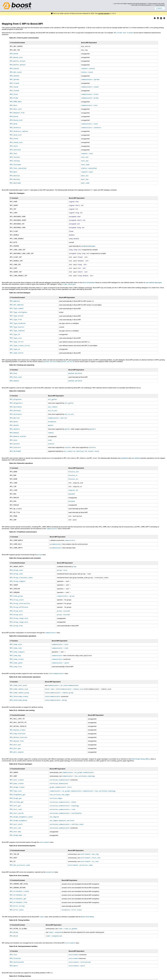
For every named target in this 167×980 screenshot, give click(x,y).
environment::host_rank (90, 837)
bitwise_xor (73, 468)
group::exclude (63, 600)
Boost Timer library (87, 895)
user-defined (136, 447)
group (40, 541)
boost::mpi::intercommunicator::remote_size (64, 673)
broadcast (52, 412)
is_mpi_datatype (69, 277)
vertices (53, 779)
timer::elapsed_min (54, 914)
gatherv (93, 419)
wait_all (85, 171)
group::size (62, 557)
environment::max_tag (89, 834)
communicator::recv (89, 103)
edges (60, 779)
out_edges (54, 801)
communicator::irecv (90, 93)
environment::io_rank (89, 841)
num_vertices (55, 776)
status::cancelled (89, 164)
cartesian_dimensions (59, 765)
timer (42, 895)
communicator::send (89, 121)
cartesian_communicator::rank (62, 790)
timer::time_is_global (68, 907)
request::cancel (88, 68)
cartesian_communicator (60, 762)
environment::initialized (80, 940)
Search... (160, 8)
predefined (124, 447)
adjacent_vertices (66, 801)
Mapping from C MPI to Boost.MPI (22, 24)
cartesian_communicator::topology (64, 787)
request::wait (87, 168)
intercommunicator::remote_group (59, 676)
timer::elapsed (55, 910)
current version (104, 13)
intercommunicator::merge (56, 683)
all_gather (53, 390)
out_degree (54, 797)
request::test (87, 150)
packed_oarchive (50, 353)
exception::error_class (72, 888)
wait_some (85, 179)
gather (51, 415)
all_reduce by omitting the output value (81, 440)
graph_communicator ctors (61, 769)
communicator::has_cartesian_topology (78, 758)
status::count (87, 71)
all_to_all (53, 401)
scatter (51, 433)
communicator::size (60, 629)
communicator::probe (90, 96)
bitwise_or (73, 464)
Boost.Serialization (89, 276)
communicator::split (60, 647)
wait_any (85, 175)
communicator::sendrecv (91, 125)
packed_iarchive (67, 353)
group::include (63, 596)
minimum (72, 489)
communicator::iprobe (90, 78)
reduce (51, 422)
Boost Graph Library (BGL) (141, 741)
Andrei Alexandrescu (146, 5)
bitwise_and (73, 461)
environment (44, 822)
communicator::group (66, 582)
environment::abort (77, 943)
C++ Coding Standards (159, 5)
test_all (85, 154)
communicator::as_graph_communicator (78, 754)
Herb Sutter (135, 5)
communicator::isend (90, 85)
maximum (72, 482)
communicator (52, 516)
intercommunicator (56, 657)
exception (50, 851)
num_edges (66, 776)
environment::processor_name (80, 845)
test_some (85, 161)
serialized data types (88, 240)
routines (15, 962)
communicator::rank (60, 633)
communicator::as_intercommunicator (63, 669)
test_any (85, 157)
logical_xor (73, 479)
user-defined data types (154, 276)
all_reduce (53, 397)
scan (50, 430)
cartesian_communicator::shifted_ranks (67, 805)
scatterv (92, 437)
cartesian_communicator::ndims (63, 783)
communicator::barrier (58, 408)
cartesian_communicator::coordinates (66, 794)
